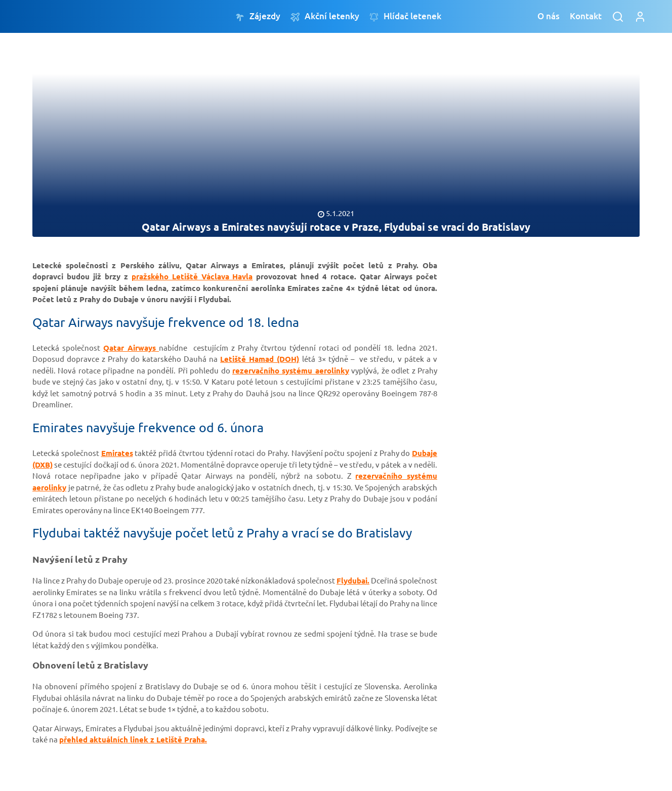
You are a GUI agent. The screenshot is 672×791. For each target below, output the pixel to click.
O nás (549, 16)
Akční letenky (325, 16)
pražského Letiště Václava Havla (192, 276)
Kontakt (586, 16)
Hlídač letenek (405, 16)
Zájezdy (258, 16)
